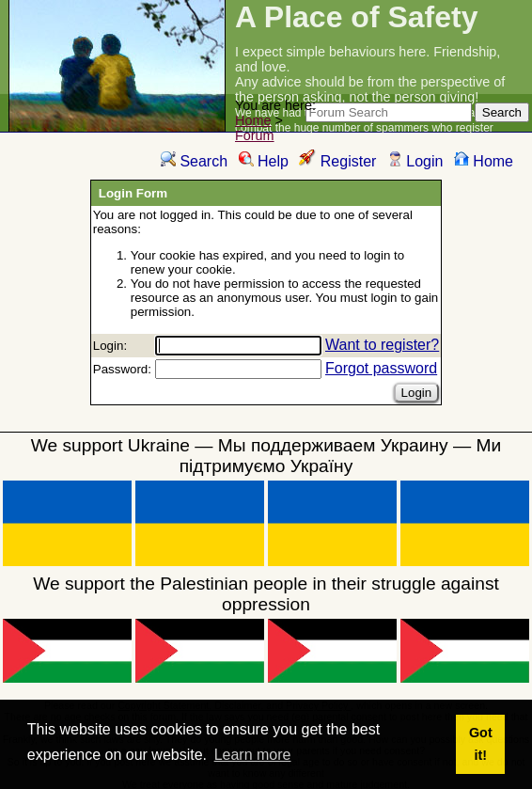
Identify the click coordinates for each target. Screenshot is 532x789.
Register (337, 161)
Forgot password (381, 368)
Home (253, 120)
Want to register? (382, 345)
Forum (255, 135)
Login (415, 161)
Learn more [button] (253, 755)
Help (264, 161)
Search (194, 161)
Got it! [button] (481, 744)
